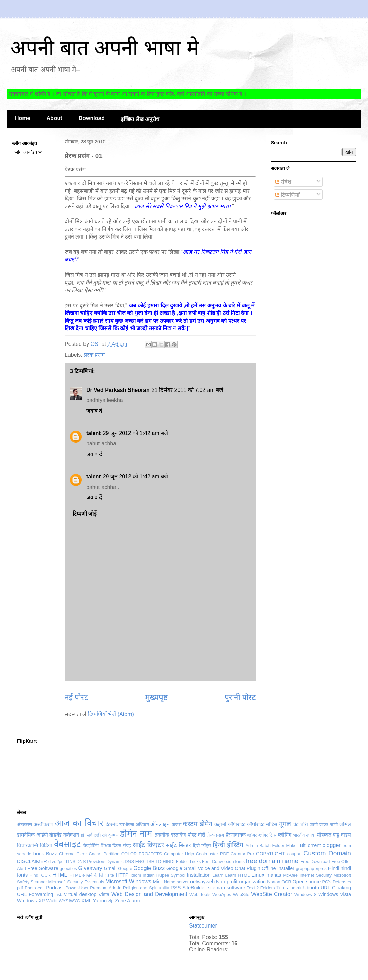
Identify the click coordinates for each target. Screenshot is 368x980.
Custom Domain (327, 853)
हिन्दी (219, 845)
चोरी (304, 824)
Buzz (51, 854)
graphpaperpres (311, 868)
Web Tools (200, 895)
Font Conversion (218, 862)
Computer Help (179, 854)
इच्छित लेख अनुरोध (140, 119)
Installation (199, 875)
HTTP (122, 875)
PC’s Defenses (336, 882)
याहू (336, 835)
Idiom (136, 875)
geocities (68, 868)
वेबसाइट (67, 844)
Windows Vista (335, 894)
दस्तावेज (178, 835)
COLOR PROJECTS (142, 854)
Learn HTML (237, 875)
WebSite (241, 895)
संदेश (283, 182)
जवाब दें (94, 411)
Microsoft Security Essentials (76, 882)
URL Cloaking (336, 888)
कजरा (177, 824)
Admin (251, 846)
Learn (218, 875)
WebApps (222, 895)
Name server (176, 882)
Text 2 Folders (261, 888)
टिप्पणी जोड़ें (85, 514)
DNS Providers (91, 862)
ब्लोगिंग (285, 835)
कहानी (220, 824)
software (236, 888)
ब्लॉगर (252, 835)
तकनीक (162, 835)
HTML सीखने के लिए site (92, 875)
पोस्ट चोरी (197, 835)
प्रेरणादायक (236, 835)
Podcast (55, 888)
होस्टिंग (235, 845)
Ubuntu (311, 888)
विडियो (46, 845)
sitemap (216, 888)
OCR (286, 882)
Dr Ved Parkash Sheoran (118, 390)
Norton (274, 882)
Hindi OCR (40, 875)
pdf (20, 888)
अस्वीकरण (43, 824)
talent (94, 433)
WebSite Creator (272, 894)
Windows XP (31, 901)
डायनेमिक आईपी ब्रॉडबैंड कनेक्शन (48, 835)
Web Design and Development (149, 894)
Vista (104, 894)
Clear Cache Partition (98, 854)
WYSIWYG (69, 901)
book (39, 854)
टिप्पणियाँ (287, 195)
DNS (71, 862)
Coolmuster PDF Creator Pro (225, 854)
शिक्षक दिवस (111, 846)
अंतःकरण (25, 824)
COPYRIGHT (271, 854)
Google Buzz (149, 868)
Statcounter (203, 926)
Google (125, 868)
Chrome (67, 854)
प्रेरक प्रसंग (94, 355)
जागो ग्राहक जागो (324, 824)
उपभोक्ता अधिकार (134, 824)
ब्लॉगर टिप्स (267, 835)
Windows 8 (305, 895)
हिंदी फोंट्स (202, 846)
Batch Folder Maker (279, 846)
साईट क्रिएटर (148, 845)
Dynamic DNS (120, 862)
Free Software (43, 868)
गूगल (285, 824)
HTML (60, 875)
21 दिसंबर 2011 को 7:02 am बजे (187, 390)
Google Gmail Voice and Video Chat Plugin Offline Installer (230, 868)
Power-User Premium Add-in (93, 888)
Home (22, 118)
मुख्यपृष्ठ (156, 697)
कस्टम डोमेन (197, 824)
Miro (157, 882)
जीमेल (345, 824)
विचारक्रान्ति (28, 845)
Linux (258, 875)
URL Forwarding (35, 894)
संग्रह (127, 846)
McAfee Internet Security (307, 875)
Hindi (334, 868)
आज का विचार (79, 823)
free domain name (272, 861)
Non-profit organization (241, 882)
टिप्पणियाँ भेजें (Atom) (111, 714)
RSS (176, 888)
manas (274, 875)
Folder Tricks (188, 862)
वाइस (346, 835)
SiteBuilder (194, 888)
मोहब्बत (324, 835)
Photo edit (35, 888)
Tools (282, 888)
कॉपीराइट (237, 824)
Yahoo (100, 901)
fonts (240, 862)
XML (87, 901)
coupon (294, 854)
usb (59, 895)
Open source (307, 882)
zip (111, 901)
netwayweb (202, 882)
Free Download (315, 862)
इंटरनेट (112, 824)
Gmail (110, 868)
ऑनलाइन (160, 824)
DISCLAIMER (32, 861)
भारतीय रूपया (304, 835)
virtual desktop (80, 894)
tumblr (296, 888)
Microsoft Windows (128, 881)
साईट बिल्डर (178, 845)
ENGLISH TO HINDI (155, 862)
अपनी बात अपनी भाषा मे (105, 48)
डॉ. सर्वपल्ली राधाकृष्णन (100, 835)
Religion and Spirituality (146, 888)
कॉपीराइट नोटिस (262, 824)
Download (92, 118)
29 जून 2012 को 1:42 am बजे (135, 433)
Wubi (52, 901)
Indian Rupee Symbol (164, 875)
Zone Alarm (127, 901)
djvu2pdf (57, 862)
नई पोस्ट (76, 697)
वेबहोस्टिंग (91, 846)
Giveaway (90, 868)
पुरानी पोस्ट (240, 697)
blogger (331, 845)
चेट (296, 824)
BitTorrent (310, 845)
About (54, 118)
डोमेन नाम (136, 833)
